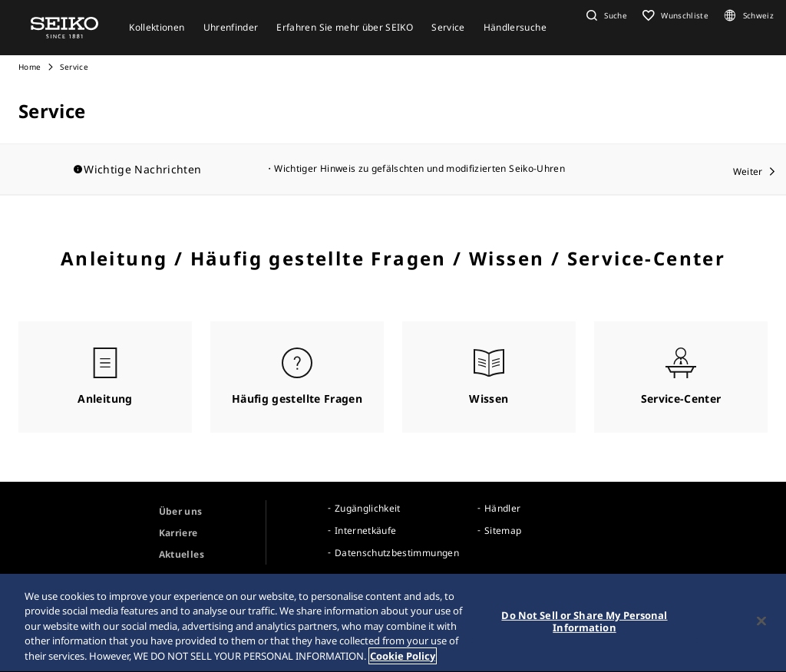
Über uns (181, 511)
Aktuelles (182, 554)
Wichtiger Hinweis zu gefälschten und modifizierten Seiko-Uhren (419, 168)
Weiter (748, 171)
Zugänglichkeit (368, 508)
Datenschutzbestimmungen (397, 553)
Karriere (178, 533)
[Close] (761, 624)
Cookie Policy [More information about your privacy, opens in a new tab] (403, 658)
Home (30, 67)
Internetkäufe (366, 530)
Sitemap (503, 530)
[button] (605, 15)
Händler (502, 508)
